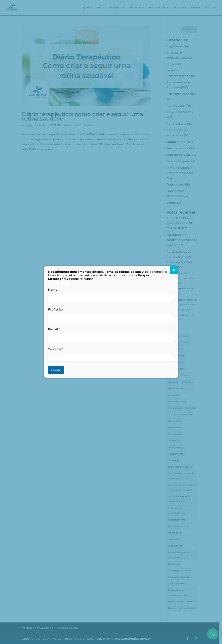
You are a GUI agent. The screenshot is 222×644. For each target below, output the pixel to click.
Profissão (55, 309)
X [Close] (174, 270)
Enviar (56, 370)
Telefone (56, 349)
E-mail (54, 329)
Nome (53, 290)
